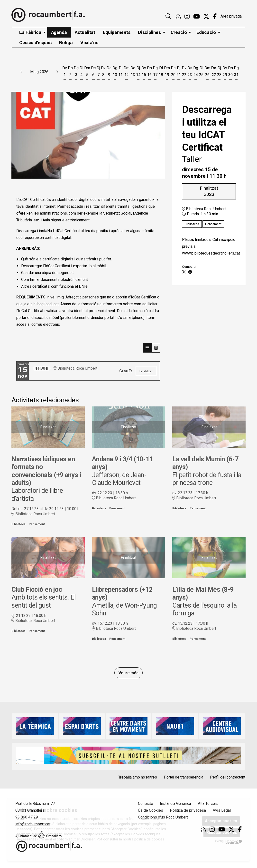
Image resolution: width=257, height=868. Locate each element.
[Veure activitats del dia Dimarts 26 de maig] (207, 72)
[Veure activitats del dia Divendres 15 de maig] (144, 72)
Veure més (128, 673)
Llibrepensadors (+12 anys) (122, 593)
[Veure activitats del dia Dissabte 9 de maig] (109, 72)
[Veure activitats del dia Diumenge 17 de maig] (155, 72)
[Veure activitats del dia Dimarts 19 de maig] (167, 72)
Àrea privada (231, 16)
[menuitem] (178, 17)
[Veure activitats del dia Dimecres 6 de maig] (93, 72)
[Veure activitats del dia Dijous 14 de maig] (138, 72)
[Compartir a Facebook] (190, 272)
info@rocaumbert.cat (33, 824)
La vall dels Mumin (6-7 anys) (205, 463)
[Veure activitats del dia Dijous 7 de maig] (98, 72)
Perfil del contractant (228, 777)
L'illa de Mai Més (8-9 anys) (203, 593)
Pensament (213, 224)
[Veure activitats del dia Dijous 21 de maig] (179, 72)
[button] (21, 72)
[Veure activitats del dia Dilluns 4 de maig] (81, 72)
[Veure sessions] (147, 348)
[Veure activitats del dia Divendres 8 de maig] (103, 72)
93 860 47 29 (27, 817)
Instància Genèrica (175, 804)
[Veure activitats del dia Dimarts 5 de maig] (87, 72)
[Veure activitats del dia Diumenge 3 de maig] (76, 72)
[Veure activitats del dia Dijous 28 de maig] (219, 72)
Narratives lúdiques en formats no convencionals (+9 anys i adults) (46, 471)
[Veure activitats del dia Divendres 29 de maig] (225, 72)
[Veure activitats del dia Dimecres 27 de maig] (214, 72)
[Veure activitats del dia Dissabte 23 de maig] (190, 72)
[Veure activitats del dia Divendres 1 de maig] (65, 72)
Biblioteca (192, 224)
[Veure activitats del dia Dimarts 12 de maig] (127, 72)
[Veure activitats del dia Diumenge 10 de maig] (115, 72)
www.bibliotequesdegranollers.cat (211, 253)
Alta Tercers (208, 804)
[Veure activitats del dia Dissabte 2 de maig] (70, 72)
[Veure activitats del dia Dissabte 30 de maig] (230, 72)
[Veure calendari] (156, 348)
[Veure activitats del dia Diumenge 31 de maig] (236, 72)
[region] (88, 135)
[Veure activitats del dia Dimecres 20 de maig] (173, 72)
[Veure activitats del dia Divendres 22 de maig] (184, 72)
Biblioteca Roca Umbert (204, 209)
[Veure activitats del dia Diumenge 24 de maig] (196, 72)
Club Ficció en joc (37, 590)
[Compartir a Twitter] (184, 272)
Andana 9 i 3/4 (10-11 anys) (122, 463)
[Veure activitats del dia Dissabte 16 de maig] (149, 72)
